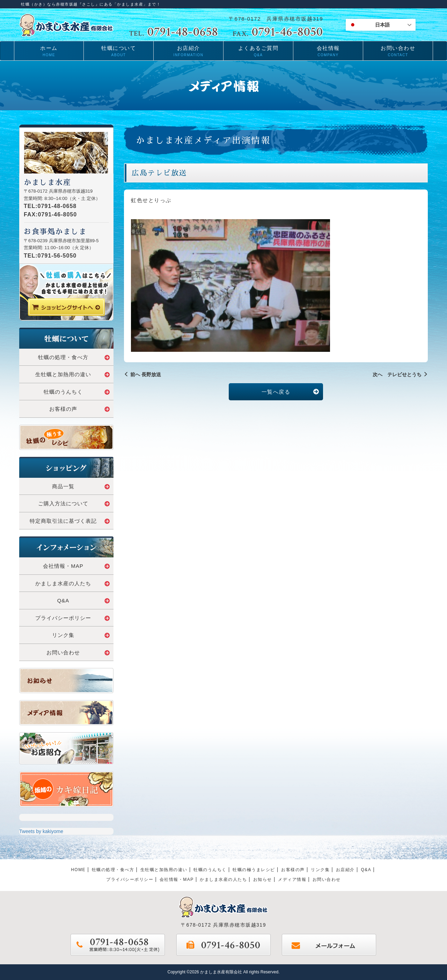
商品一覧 (81, 486)
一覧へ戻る (290, 392)
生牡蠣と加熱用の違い (73, 374)
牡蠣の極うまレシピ (254, 870)
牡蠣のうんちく (77, 392)
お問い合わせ (78, 652)
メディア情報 (292, 879)
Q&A (84, 600)
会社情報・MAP (76, 566)
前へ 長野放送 (142, 374)
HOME (78, 870)
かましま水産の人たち (73, 583)
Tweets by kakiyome (41, 831)
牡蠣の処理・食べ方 (74, 357)
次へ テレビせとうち (400, 374)
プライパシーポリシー (130, 879)
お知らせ (263, 879)
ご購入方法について (74, 503)
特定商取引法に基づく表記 (70, 521)
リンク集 (81, 635)
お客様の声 (80, 409)
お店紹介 (345, 870)
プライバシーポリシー (73, 618)
